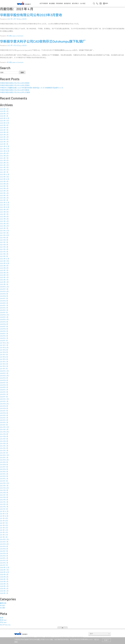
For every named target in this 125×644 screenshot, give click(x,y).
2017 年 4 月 (4, 362)
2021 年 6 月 (4, 245)
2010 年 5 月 (4, 556)
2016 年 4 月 (4, 390)
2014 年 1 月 (4, 453)
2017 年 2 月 (4, 366)
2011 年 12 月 (4, 511)
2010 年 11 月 (4, 542)
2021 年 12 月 (4, 231)
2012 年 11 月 (4, 486)
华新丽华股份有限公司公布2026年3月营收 (15, 83)
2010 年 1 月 (4, 565)
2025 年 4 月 (4, 137)
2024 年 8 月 (4, 156)
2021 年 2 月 (4, 254)
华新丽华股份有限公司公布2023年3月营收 (31, 15)
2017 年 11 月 (4, 345)
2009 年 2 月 (4, 591)
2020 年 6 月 (4, 273)
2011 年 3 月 (4, 532)
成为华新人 (75, 3)
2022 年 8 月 (4, 212)
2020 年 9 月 (4, 266)
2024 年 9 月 (4, 153)
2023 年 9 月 (4, 181)
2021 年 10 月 (4, 235)
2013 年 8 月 (4, 465)
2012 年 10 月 (4, 488)
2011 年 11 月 (4, 514)
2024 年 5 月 (4, 163)
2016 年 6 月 (4, 385)
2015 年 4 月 (4, 418)
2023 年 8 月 (4, 184)
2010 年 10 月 (4, 544)
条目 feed (3, 620)
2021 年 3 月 (4, 252)
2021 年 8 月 (4, 240)
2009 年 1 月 (4, 593)
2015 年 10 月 (4, 404)
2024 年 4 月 (4, 165)
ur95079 (24, 19)
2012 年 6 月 (4, 497)
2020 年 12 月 (5, 259)
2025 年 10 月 (4, 123)
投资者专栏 (67, 3)
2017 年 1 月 (4, 369)
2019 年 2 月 (4, 310)
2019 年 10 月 (4, 291)
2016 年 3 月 (4, 392)
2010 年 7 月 (4, 551)
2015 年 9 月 (4, 406)
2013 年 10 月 (4, 460)
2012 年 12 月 (4, 483)
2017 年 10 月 (4, 348)
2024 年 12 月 (5, 146)
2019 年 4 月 (4, 305)
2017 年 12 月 (4, 343)
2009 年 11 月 (4, 570)
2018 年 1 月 (4, 341)
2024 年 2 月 (4, 170)
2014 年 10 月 (4, 432)
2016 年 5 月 (4, 387)
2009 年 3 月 (4, 589)
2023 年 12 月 (5, 174)
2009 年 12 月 (4, 567)
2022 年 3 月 (4, 224)
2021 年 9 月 (4, 238)
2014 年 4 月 (4, 446)
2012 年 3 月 (4, 504)
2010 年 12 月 (4, 539)
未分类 (9, 36)
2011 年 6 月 (4, 525)
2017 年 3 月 (4, 364)
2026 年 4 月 (4, 109)
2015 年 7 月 (4, 411)
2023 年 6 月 (4, 188)
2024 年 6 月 (4, 160)
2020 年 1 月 (4, 284)
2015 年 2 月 (4, 422)
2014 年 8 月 (4, 436)
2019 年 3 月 (4, 308)
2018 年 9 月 (4, 322)
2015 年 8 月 (4, 408)
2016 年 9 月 (4, 378)
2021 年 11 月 (4, 233)
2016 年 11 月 (4, 373)
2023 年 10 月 (4, 179)
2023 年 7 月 (4, 186)
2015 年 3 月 (4, 420)
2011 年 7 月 (4, 523)
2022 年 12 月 (5, 203)
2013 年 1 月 (4, 481)
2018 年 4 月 (4, 334)
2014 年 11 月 (4, 429)
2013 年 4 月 (4, 474)
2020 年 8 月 (4, 268)
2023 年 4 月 (4, 193)
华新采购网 (59, 3)
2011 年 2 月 (4, 535)
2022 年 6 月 (4, 217)
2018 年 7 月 (4, 327)
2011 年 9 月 (4, 518)
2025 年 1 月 (4, 144)
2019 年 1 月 (4, 312)
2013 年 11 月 (4, 458)
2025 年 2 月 (4, 142)
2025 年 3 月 (4, 139)
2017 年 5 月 (4, 359)
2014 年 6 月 (4, 441)
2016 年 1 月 (4, 397)
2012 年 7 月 (4, 495)
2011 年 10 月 (4, 516)
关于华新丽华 (44, 3)
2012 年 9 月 (4, 490)
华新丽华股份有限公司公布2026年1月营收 (15, 90)
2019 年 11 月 (4, 289)
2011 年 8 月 (4, 521)
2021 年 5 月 (4, 247)
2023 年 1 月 (4, 200)
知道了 (106, 640)
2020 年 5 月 (4, 275)
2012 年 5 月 (4, 500)
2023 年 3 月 (4, 195)
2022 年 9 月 (4, 210)
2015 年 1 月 (4, 425)
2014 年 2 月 (4, 451)
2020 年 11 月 (4, 261)
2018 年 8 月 (4, 324)
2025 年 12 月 (5, 118)
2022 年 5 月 (4, 219)
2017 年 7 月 (4, 355)
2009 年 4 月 (4, 586)
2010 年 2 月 (4, 563)
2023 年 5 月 (4, 191)
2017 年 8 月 (4, 352)
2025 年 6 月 (4, 132)
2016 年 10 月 (4, 376)
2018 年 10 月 (4, 319)
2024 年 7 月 (4, 158)
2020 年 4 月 (4, 277)
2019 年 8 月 (4, 296)
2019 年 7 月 (4, 298)
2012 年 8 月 (4, 493)
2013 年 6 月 (4, 469)
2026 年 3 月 (4, 111)
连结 (16, 642)
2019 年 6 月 (4, 301)
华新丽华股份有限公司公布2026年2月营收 (15, 85)
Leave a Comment (17, 36)
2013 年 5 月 (4, 472)
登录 (2, 618)
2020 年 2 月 (4, 282)
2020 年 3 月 (4, 280)
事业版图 (52, 3)
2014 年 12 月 (4, 427)
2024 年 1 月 (4, 172)
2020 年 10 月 (4, 263)
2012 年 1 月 (4, 509)
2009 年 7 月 (4, 579)
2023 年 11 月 (4, 177)
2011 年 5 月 (4, 528)
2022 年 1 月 (4, 228)
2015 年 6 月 (4, 413)
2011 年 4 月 (4, 530)
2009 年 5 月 (4, 584)
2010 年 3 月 (4, 560)
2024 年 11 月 (4, 149)
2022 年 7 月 (4, 214)
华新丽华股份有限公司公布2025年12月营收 (15, 92)
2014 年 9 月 (4, 434)
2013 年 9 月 (4, 462)
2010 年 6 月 (4, 553)
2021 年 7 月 (4, 242)
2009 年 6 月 (4, 582)
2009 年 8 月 (4, 577)
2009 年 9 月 (4, 575)
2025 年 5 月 (4, 135)
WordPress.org (5, 625)
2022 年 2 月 (4, 226)
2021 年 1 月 (4, 256)
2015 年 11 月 (4, 401)
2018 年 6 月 (4, 329)
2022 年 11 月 (4, 205)
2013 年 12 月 (4, 455)
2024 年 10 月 (5, 151)
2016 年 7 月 (4, 383)
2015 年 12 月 (4, 399)
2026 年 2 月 (4, 114)
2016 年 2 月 (4, 394)
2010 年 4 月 (4, 558)
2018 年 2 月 (4, 338)
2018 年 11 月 (4, 317)
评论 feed (3, 622)
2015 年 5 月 (4, 415)
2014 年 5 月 (4, 443)
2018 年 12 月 (4, 315)
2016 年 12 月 (4, 371)
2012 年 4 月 (4, 502)
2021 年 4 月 (4, 249)
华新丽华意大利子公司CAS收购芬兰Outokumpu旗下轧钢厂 (43, 41)
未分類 (2, 608)
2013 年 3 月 (4, 476)
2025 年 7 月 (4, 130)
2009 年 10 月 (4, 572)
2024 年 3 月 (4, 167)
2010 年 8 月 (4, 549)
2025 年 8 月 (4, 128)
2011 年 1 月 (4, 537)
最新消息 (3, 603)
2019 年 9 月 (4, 294)
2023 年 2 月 (4, 198)
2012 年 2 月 (4, 507)
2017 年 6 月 (4, 357)
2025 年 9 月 (4, 125)
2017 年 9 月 (4, 350)
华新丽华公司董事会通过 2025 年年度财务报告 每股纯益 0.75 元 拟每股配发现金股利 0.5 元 (32, 88)
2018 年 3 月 (4, 336)
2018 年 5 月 (4, 331)
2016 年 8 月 (4, 380)
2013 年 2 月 (4, 479)
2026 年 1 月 (4, 116)
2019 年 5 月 (4, 303)
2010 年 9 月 (4, 546)
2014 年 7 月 (4, 439)
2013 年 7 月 (4, 467)
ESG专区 (83, 3)
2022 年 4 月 (4, 221)
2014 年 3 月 (4, 448)
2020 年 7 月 (4, 270)
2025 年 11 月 (4, 121)
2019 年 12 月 (4, 287)
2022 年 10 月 (5, 207)
